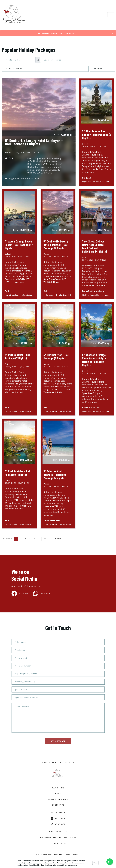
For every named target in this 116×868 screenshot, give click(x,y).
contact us (58, 805)
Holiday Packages (58, 799)
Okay (95, 863)
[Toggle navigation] (111, 15)
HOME (58, 794)
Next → (58, 539)
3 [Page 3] (25, 539)
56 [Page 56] (45, 539)
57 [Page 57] (51, 539)
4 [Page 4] (30, 539)
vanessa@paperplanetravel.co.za (58, 838)
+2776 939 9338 (58, 843)
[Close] (113, 33)
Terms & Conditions (73, 855)
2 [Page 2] (21, 539)
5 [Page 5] (35, 539)
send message (58, 741)
